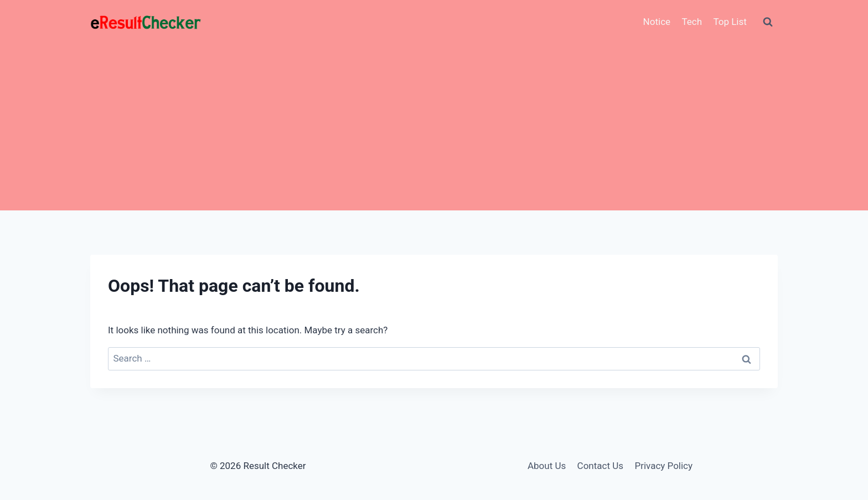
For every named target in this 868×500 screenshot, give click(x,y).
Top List (730, 22)
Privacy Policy (663, 466)
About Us (547, 466)
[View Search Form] (768, 22)
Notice (657, 22)
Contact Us (600, 466)
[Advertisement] (434, 127)
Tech (692, 22)
